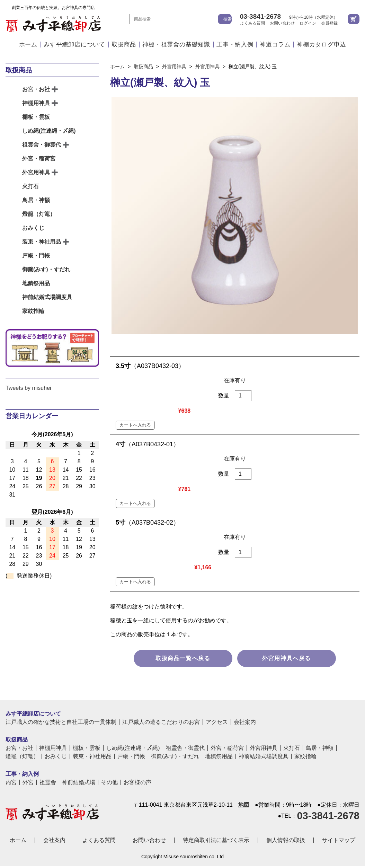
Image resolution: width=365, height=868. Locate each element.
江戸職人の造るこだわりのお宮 (161, 641)
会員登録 (329, 23)
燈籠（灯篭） (39, 214)
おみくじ (33, 228)
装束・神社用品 (42, 242)
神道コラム (275, 45)
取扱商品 (124, 45)
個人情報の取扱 (286, 759)
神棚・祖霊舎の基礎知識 (176, 45)
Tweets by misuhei (28, 388)
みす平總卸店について (74, 45)
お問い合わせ (282, 23)
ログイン (308, 23)
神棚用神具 (36, 103)
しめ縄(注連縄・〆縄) (49, 131)
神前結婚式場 (79, 701)
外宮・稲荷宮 (39, 159)
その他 (109, 701)
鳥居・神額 (36, 200)
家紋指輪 (33, 311)
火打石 (30, 186)
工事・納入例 (235, 45)
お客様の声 (137, 701)
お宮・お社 (36, 89)
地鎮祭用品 (36, 283)
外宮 (28, 701)
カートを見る (354, 19)
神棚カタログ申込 (321, 45)
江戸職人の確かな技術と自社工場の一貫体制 (61, 641)
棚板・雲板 (36, 117)
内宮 (11, 701)
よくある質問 (252, 23)
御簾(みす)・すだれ (46, 269)
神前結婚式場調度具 (47, 297)
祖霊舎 (48, 701)
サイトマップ (339, 759)
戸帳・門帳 (36, 256)
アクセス (217, 641)
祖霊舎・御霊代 (42, 145)
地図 (244, 724)
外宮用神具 (36, 172)
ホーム (28, 45)
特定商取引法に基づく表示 (216, 759)
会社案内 (245, 641)
